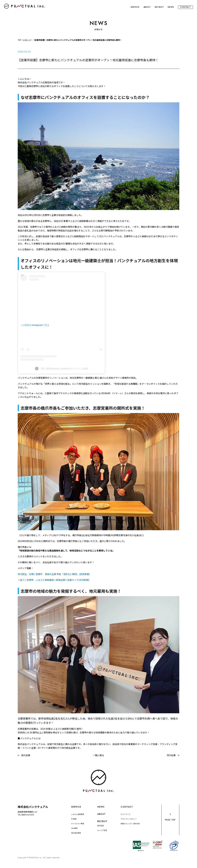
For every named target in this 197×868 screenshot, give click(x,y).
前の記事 (26, 755)
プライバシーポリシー (129, 819)
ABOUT (147, 7)
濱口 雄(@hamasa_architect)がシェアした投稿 (64, 369)
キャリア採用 (102, 830)
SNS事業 (74, 828)
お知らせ (27, 40)
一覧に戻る (98, 755)
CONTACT (185, 7)
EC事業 (74, 819)
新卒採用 (101, 826)
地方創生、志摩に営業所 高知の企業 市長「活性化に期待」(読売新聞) (54, 574)
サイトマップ (125, 814)
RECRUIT (159, 7)
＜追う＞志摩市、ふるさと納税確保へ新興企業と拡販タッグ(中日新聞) (53, 580)
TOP (19, 40)
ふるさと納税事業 (78, 814)
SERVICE (135, 7)
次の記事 (171, 755)
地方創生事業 (76, 833)
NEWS (171, 7)
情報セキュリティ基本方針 (130, 824)
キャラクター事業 (78, 824)
